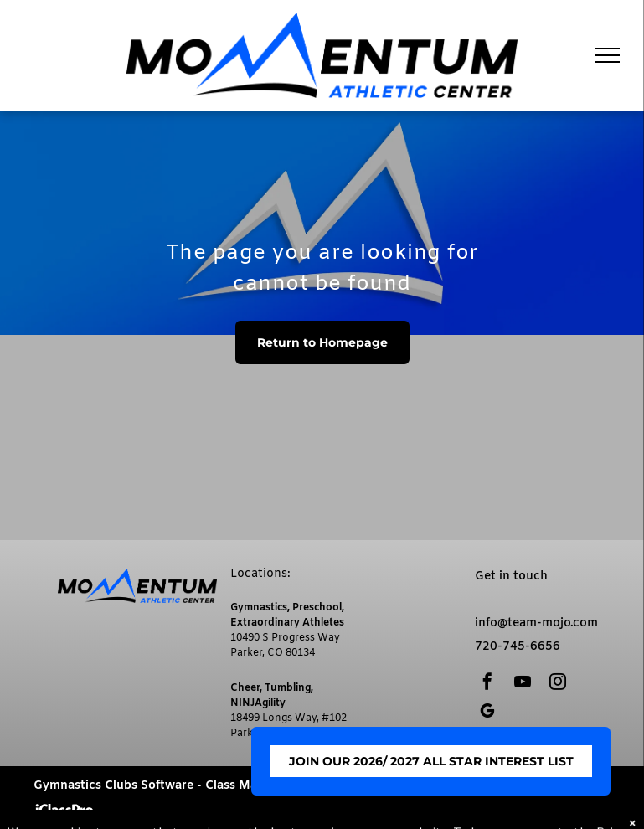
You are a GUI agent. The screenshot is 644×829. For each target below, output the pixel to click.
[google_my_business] (487, 713)
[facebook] (487, 684)
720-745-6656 (518, 647)
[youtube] (523, 684)
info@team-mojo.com (536, 623)
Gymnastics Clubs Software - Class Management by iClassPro (212, 786)
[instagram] (558, 684)
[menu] (607, 55)
